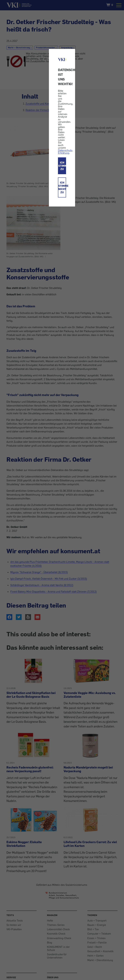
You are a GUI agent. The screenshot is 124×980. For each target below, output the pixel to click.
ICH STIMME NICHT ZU (62, 187)
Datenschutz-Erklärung (65, 152)
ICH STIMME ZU (62, 166)
